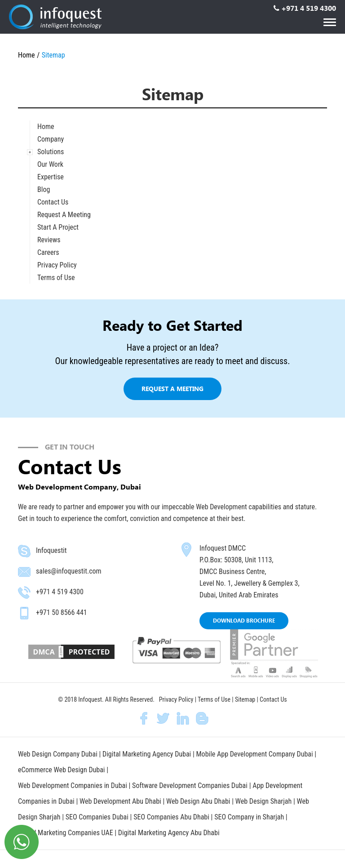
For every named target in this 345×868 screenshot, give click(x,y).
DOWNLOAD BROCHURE (244, 621)
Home (27, 55)
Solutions (51, 152)
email (24, 572)
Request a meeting (172, 389)
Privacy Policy (57, 265)
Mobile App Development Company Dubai (255, 754)
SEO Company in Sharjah (250, 817)
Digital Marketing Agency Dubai (147, 754)
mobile (24, 613)
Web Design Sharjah (263, 801)
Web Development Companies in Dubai (73, 786)
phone (24, 592)
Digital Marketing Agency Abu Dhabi (169, 833)
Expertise (51, 177)
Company (51, 139)
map (186, 550)
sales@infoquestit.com (69, 571)
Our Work (50, 164)
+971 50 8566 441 (62, 612)
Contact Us (53, 202)
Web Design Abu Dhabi (199, 801)
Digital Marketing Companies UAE (66, 833)
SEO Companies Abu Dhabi (171, 817)
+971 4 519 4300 (309, 8)
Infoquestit (51, 550)
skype (24, 551)
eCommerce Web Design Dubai (62, 770)
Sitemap (245, 699)
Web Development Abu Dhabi (121, 801)
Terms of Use (56, 278)
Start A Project (58, 227)
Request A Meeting (64, 215)
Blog (44, 189)
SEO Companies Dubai (97, 817)
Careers (48, 252)
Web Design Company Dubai (58, 754)
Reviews (49, 240)
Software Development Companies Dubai (191, 786)
